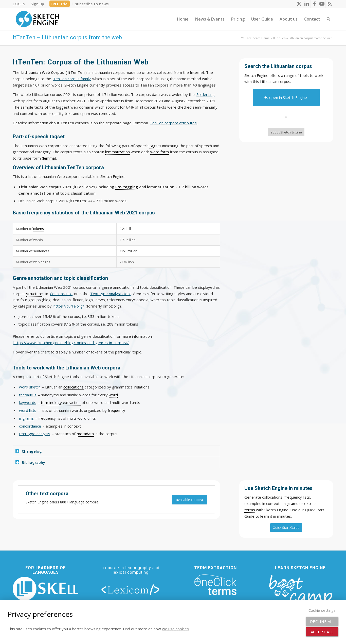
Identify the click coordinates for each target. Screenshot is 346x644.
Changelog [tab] (29, 451)
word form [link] (160, 152)
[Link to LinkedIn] (307, 4)
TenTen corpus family (72, 79)
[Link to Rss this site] (330, 4)
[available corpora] (189, 500)
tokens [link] (39, 229)
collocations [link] (74, 387)
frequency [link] (116, 410)
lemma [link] (49, 158)
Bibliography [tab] (30, 462)
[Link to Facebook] (314, 4)
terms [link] (250, 510)
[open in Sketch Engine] (286, 97)
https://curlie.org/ (69, 306)
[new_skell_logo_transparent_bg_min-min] (45, 589)
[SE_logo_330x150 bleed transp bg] (37, 19)
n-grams (26, 418)
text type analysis (35, 434)
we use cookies (175, 629)
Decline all (322, 621)
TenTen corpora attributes (173, 123)
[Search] (328, 19)
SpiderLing (206, 94)
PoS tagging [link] (127, 187)
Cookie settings (322, 610)
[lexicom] (131, 589)
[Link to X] (299, 4)
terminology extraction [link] (61, 402)
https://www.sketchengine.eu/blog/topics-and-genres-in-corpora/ (71, 343)
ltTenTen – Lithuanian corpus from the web (67, 37)
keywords (28, 402)
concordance (30, 426)
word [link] (113, 395)
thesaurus (28, 395)
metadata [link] (85, 434)
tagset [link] (155, 146)
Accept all (322, 632)
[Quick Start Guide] (286, 528)
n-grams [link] (291, 503)
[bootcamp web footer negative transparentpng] (301, 592)
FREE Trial (60, 4)
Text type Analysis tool (110, 294)
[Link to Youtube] (322, 4)
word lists (28, 410)
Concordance (61, 294)
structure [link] (34, 294)
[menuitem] (20, 4)
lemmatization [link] (117, 152)
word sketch (30, 387)
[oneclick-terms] (215, 585)
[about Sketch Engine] (286, 132)
